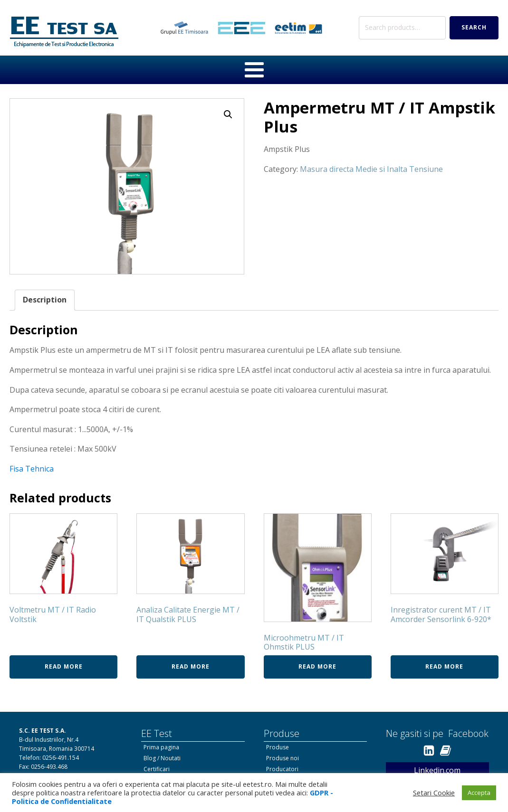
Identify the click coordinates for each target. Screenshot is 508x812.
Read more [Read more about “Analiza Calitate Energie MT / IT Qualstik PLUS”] (191, 666)
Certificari (157, 769)
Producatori (282, 769)
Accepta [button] (479, 793)
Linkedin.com (437, 770)
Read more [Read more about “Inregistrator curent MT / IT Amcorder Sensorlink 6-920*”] (444, 666)
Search (474, 27)
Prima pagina (161, 747)
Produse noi (283, 758)
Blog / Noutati (162, 758)
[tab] (45, 300)
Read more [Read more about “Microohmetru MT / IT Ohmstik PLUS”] (317, 666)
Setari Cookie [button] (434, 793)
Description (45, 300)
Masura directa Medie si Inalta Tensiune (371, 169)
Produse (278, 747)
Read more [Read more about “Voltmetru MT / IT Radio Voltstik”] (64, 666)
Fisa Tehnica (32, 469)
